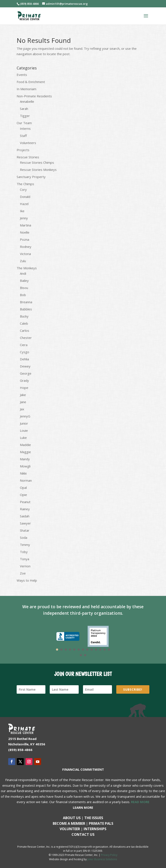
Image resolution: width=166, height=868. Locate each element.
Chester (26, 338)
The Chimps (25, 184)
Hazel (24, 204)
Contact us (83, 834)
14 (81, 655)
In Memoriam (26, 89)
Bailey (24, 281)
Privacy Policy (109, 855)
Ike (22, 211)
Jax (22, 409)
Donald (25, 197)
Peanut (25, 502)
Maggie (25, 452)
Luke (23, 438)
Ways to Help (27, 580)
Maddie (25, 445)
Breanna (26, 302)
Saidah (25, 516)
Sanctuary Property (31, 177)
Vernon (25, 566)
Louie (24, 430)
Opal (23, 488)
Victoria (25, 254)
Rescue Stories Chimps (37, 162)
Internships (95, 829)
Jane (23, 402)
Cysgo (25, 352)
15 (85, 655)
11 (100, 650)
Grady (24, 380)
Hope (24, 388)
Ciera (24, 345)
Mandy (25, 459)
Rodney (26, 247)
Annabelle (27, 101)
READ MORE (140, 802)
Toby (24, 552)
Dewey (25, 366)
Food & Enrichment (31, 82)
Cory (23, 189)
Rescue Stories (28, 157)
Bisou (24, 288)
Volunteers (28, 143)
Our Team (24, 123)
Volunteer (70, 829)
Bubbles (26, 309)
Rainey (25, 509)
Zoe (23, 573)
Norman (26, 480)
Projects (23, 150)
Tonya (25, 559)
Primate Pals (101, 823)
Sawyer (25, 523)
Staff (23, 136)
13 (109, 650)
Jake (23, 395)
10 (96, 650)
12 (105, 650)
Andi (23, 273)
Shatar (25, 530)
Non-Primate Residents (34, 96)
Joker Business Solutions (102, 859)
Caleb (24, 323)
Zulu (23, 261)
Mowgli (25, 466)
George (26, 373)
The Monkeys (27, 268)
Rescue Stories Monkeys (38, 170)
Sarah (24, 109)
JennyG (25, 416)
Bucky (24, 316)
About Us (72, 818)
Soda (24, 537)
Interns (25, 128)
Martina (26, 225)
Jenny (24, 218)
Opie (23, 495)
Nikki (23, 473)
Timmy (25, 545)
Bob (23, 295)
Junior (24, 423)
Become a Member (69, 823)
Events (22, 75)
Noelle (25, 232)
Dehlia (24, 359)
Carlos (25, 331)
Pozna (25, 239)
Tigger (25, 116)
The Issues (94, 818)
